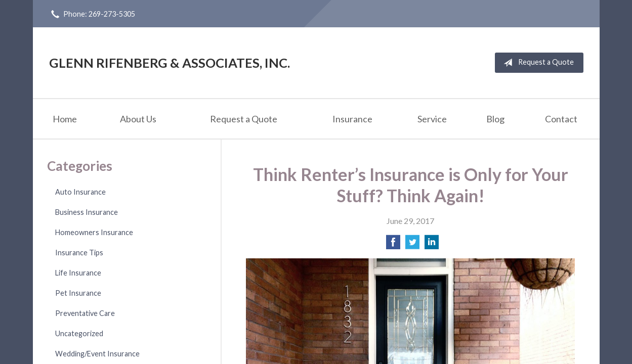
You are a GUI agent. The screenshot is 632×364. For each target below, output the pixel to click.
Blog (495, 119)
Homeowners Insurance (94, 232)
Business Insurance (87, 212)
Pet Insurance (78, 293)
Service (432, 119)
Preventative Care (85, 313)
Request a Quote (537, 63)
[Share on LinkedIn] (432, 245)
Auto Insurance (80, 192)
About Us (138, 119)
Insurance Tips (79, 253)
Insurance (352, 119)
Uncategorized (79, 333)
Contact (561, 119)
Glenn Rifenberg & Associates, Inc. (170, 63)
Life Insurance (78, 273)
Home (65, 119)
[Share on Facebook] (393, 245)
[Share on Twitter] (412, 245)
